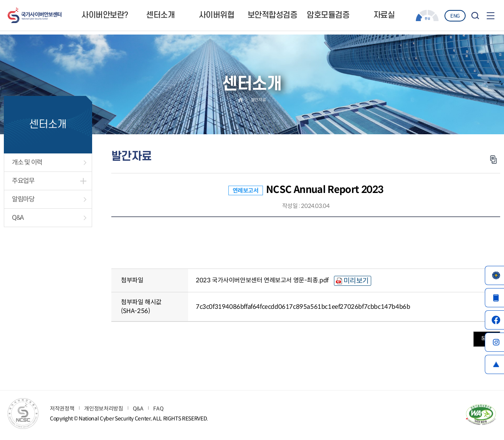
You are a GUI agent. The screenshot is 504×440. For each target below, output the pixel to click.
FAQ (158, 409)
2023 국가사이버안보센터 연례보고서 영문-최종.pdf (262, 280)
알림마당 (23, 199)
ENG (455, 16)
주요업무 (23, 181)
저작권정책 (62, 409)
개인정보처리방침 (103, 409)
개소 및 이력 (27, 162)
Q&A (18, 218)
